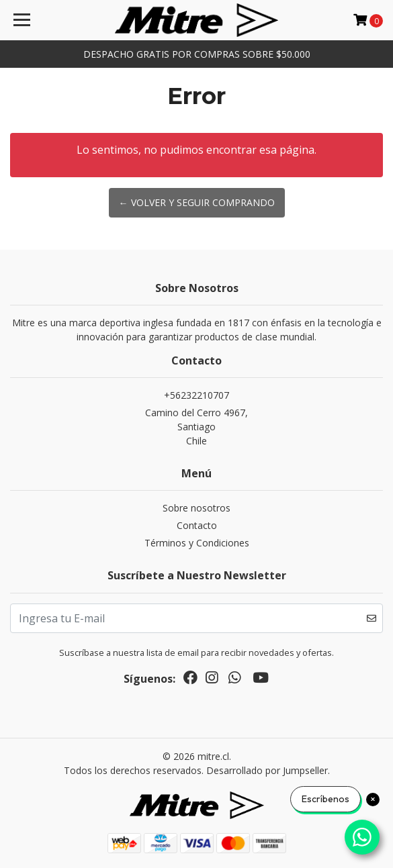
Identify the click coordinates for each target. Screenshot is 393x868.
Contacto (197, 525)
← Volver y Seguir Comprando (197, 202)
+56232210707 (196, 395)
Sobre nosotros (196, 508)
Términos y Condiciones (197, 543)
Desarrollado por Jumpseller (267, 770)
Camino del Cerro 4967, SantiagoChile (196, 427)
